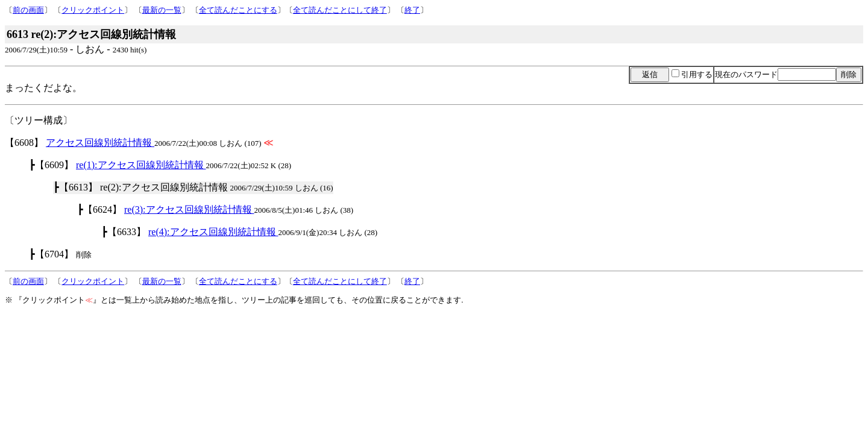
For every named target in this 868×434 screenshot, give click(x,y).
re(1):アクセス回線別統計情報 (141, 165)
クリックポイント (93, 10)
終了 (412, 10)
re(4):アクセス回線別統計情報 (213, 232)
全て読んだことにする (238, 10)
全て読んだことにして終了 (340, 10)
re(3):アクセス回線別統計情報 (189, 209)
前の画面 (28, 10)
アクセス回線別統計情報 (100, 143)
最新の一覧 (162, 10)
